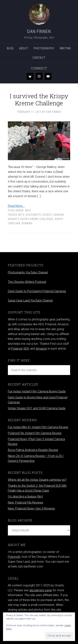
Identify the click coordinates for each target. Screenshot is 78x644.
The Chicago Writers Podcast (27, 282)
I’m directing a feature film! (25, 497)
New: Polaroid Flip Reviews (26, 502)
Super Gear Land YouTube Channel (30, 300)
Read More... (16, 206)
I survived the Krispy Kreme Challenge (39, 99)
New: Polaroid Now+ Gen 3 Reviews (31, 508)
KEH (26, 349)
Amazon (41, 349)
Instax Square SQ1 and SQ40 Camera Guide (37, 408)
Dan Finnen (39, 31)
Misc (28, 210)
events (47, 215)
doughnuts (33, 215)
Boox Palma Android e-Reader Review (33, 450)
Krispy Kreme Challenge (37, 219)
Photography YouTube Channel (28, 272)
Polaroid (17, 349)
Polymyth (14, 557)
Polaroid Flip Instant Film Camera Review (35, 433)
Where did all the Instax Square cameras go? (37, 480)
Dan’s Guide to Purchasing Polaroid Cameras (37, 291)
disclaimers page (41, 590)
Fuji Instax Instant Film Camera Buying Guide (37, 391)
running (27, 223)
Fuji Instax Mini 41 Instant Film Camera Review (38, 427)
